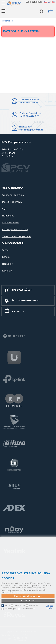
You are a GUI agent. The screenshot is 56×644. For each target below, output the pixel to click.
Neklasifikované (28, 609)
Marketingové (11, 609)
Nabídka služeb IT (22, 290)
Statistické (33, 605)
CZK (34, 2)
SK (53, 2)
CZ (45, 2)
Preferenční (20, 605)
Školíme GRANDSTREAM (25, 301)
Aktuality (18, 311)
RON (40, 2)
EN (49, 2)
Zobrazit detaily (50, 607)
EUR (28, 2)
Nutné (8, 605)
